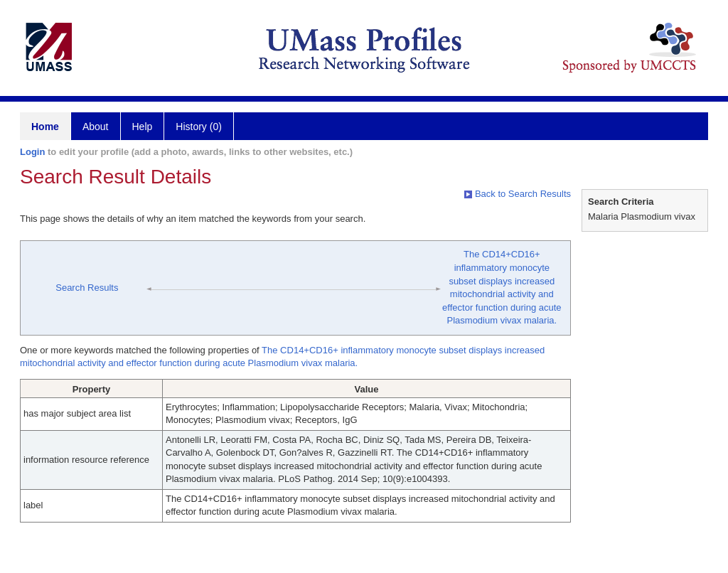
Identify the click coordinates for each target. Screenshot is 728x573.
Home (45, 127)
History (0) (199, 127)
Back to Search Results (518, 194)
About (96, 127)
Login (32, 152)
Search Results (87, 288)
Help (143, 127)
